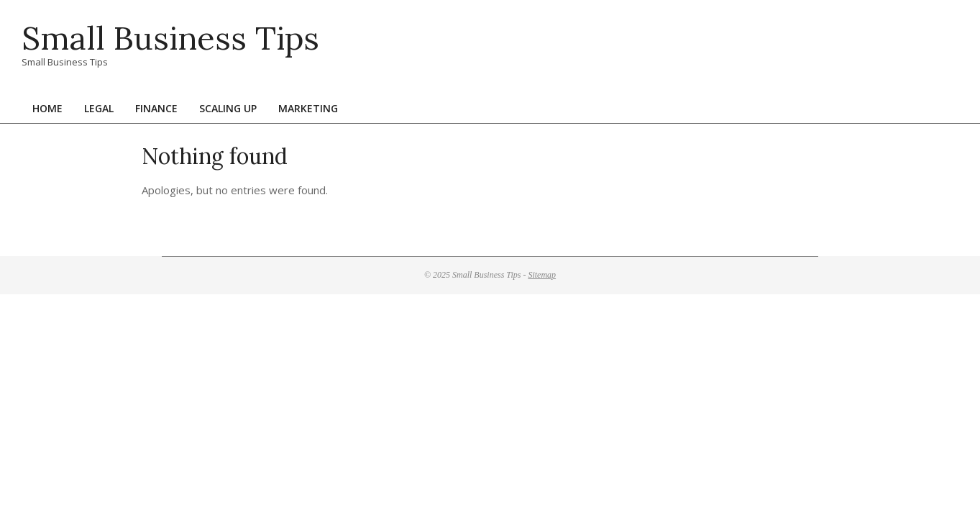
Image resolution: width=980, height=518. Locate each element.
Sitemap (542, 275)
